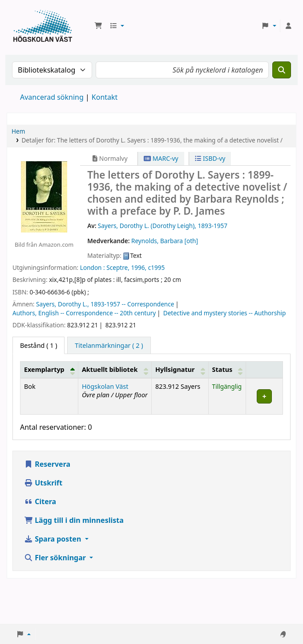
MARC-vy (161, 158)
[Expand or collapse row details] (265, 396)
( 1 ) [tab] (38, 345)
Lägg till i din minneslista (74, 520)
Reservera (47, 464)
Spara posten (53, 539)
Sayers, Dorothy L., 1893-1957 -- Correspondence (105, 304)
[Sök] (282, 70)
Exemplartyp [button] (44, 369)
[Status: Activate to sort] (227, 370)
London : (93, 267)
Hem (18, 131)
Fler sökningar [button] (56, 558)
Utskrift (43, 483)
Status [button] (222, 369)
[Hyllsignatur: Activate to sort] (180, 370)
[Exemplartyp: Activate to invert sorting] (49, 370)
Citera (40, 501)
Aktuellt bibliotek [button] (110, 369)
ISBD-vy (210, 158)
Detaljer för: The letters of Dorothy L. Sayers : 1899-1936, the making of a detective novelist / (152, 140)
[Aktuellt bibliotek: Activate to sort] (115, 370)
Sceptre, (118, 267)
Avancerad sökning (52, 97)
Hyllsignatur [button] (175, 369)
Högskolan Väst (105, 386)
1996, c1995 (148, 267)
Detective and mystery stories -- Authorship (225, 313)
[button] (98, 26)
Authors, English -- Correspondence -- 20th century (84, 313)
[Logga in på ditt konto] (288, 26)
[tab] (109, 346)
